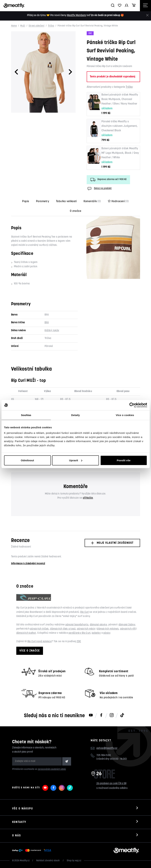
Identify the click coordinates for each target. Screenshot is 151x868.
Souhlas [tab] (26, 415)
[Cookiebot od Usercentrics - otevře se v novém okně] (132, 405)
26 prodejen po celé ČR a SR (111, 784)
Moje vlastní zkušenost (112, 543)
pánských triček (39, 629)
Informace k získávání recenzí (28, 564)
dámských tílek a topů (63, 629)
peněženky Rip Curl (79, 633)
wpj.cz (78, 861)
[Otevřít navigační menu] (145, 6)
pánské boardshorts (77, 625)
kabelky (96, 633)
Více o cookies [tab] (125, 415)
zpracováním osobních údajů (52, 769)
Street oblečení (36, 26)
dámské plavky (98, 625)
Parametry (43, 201)
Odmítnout (27, 460)
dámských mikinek (108, 629)
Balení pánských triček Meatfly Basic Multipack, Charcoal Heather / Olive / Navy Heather (120, 99)
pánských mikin (86, 629)
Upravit (76, 460)
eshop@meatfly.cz (107, 748)
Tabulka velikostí (66, 201)
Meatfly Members (76, 15)
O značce (76, 211)
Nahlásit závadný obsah (48, 861)
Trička (51, 26)
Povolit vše (124, 460)
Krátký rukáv (52, 331)
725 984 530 (104, 755)
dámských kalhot (26, 633)
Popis (26, 201)
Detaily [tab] (76, 415)
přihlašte (88, 498)
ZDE (79, 642)
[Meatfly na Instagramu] (112, 715)
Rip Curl (85, 612)
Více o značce (30, 651)
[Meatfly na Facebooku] (101, 715)
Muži (23, 26)
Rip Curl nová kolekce (40, 642)
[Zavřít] (147, 15)
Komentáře (92, 201)
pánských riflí (128, 629)
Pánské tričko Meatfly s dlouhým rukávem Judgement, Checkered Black (119, 126)
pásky (107, 633)
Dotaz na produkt (99, 189)
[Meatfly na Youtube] (91, 715)
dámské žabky (127, 625)
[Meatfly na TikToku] (122, 715)
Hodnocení (118, 201)
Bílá (47, 323)
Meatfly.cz (25, 861)
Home (14, 26)
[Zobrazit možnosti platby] (33, 851)
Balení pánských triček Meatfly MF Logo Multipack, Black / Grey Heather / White (120, 153)
